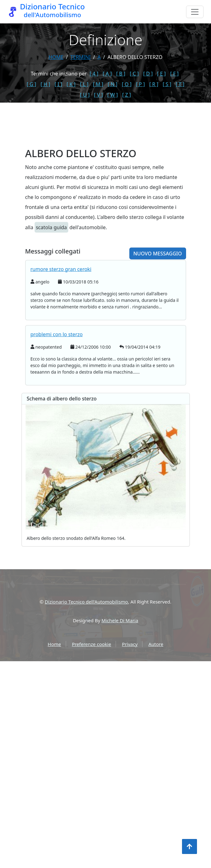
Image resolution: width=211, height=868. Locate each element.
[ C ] (134, 74)
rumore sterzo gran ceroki (61, 295)
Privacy (130, 644)
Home (56, 57)
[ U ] (85, 95)
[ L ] (84, 84)
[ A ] (107, 74)
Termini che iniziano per (59, 74)
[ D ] (148, 74)
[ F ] (174, 74)
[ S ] (167, 84)
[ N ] (112, 84)
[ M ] (98, 84)
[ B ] (121, 74)
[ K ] (71, 84)
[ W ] (113, 95)
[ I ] (58, 84)
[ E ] (161, 74)
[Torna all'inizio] (189, 846)
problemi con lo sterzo (57, 360)
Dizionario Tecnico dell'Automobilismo (86, 602)
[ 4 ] (94, 74)
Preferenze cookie (92, 644)
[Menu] (195, 12)
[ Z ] (127, 95)
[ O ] (127, 84)
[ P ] (140, 84)
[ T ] (180, 84)
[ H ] (45, 84)
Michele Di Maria (120, 620)
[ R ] (154, 84)
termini (81, 57)
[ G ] (32, 84)
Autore (156, 644)
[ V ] (98, 95)
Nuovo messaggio (158, 279)
